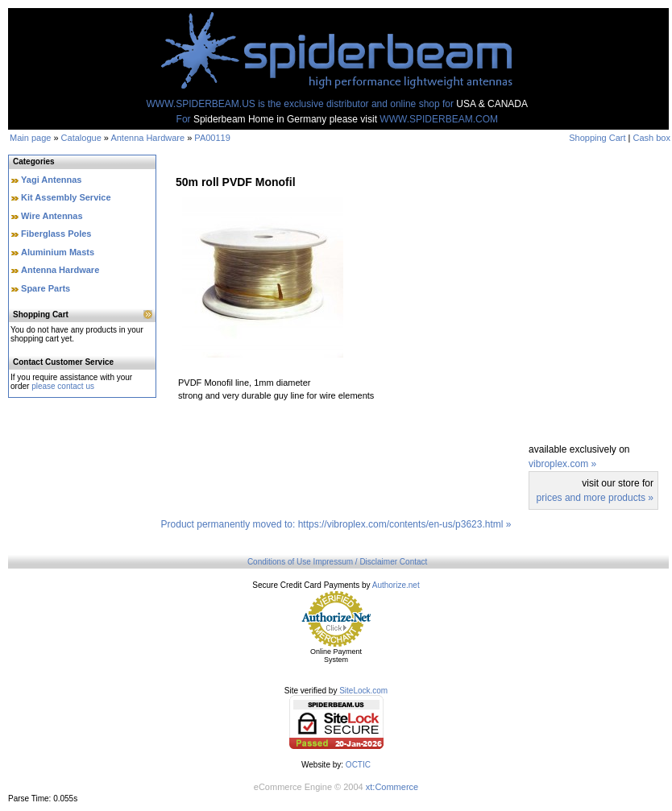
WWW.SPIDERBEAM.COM (439, 119)
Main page (30, 138)
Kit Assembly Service (66, 197)
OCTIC (358, 765)
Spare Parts (46, 288)
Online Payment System (336, 656)
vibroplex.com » (562, 464)
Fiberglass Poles (56, 234)
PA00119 (212, 138)
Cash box (652, 138)
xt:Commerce (392, 787)
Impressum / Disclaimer (355, 562)
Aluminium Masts (58, 252)
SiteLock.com (363, 691)
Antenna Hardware (147, 138)
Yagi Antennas (51, 180)
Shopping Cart (597, 138)
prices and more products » (595, 498)
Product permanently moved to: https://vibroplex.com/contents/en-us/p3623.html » (336, 524)
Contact (413, 562)
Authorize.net (396, 585)
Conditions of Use (279, 562)
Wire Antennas (52, 216)
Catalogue (81, 138)
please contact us (63, 386)
